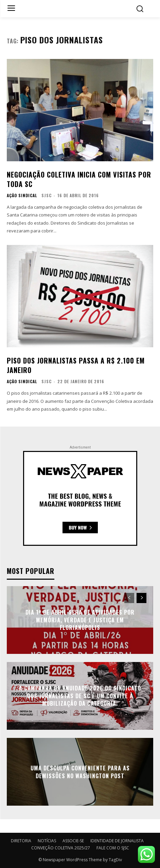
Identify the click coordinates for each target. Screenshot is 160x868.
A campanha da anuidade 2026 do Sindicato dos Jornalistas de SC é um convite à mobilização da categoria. (80, 696)
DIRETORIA (21, 841)
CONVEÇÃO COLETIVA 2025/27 (61, 848)
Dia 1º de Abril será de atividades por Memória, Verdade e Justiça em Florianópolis (80, 620)
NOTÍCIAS (47, 841)
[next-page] (141, 598)
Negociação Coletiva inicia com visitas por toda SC (79, 179)
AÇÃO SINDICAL (22, 195)
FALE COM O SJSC (113, 848)
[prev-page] (129, 598)
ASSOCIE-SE (73, 841)
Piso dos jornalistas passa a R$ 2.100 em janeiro (76, 365)
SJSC (47, 195)
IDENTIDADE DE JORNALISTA (117, 841)
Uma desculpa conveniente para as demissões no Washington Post (80, 772)
